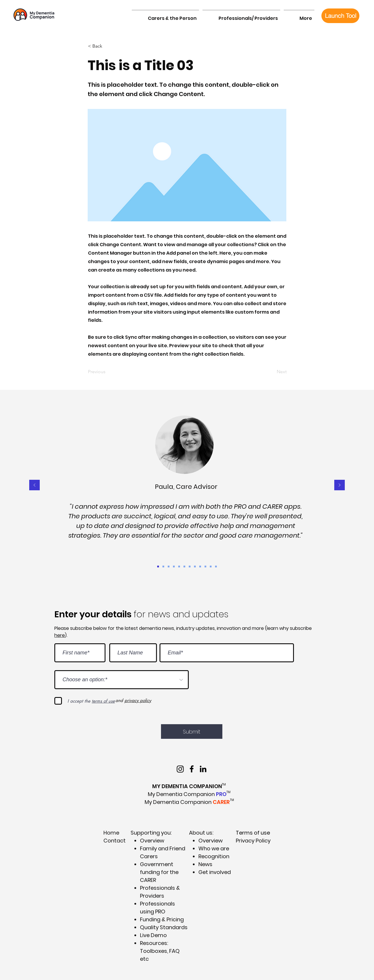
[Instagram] (180, 769)
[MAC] (179, 567)
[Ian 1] (174, 567)
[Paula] (158, 567)
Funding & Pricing (162, 919)
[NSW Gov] (200, 567)
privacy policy (138, 700)
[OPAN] (190, 567)
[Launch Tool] (340, 16)
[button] (165, 16)
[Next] (272, 372)
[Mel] (205, 567)
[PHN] (216, 567)
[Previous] (107, 372)
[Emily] (184, 567)
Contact (115, 841)
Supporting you (151, 833)
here (60, 635)
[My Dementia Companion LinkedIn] (203, 769)
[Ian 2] (195, 567)
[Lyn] (211, 567)
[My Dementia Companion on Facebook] (192, 769)
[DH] (169, 567)
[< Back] (107, 46)
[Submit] (192, 731)
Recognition (214, 856)
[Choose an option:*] (122, 680)
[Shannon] (163, 567)
